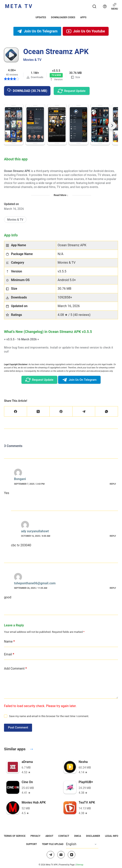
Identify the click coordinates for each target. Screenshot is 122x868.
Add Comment (15, 669)
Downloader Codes (63, 17)
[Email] (61, 855)
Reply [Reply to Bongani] (113, 484)
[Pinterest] (61, 411)
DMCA (78, 836)
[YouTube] (72, 855)
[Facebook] (16, 411)
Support (31, 844)
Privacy (35, 836)
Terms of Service (15, 836)
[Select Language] (82, 844)
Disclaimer (93, 836)
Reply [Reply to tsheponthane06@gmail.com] (113, 588)
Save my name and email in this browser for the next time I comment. (49, 716)
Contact (64, 836)
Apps (83, 17)
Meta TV (19, 6)
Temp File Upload (53, 844)
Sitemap (80, 865)
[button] (14, 125)
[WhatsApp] (107, 411)
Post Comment (18, 727)
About (49, 836)
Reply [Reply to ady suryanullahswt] (113, 536)
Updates (41, 17)
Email (9, 654)
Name (9, 642)
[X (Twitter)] (38, 411)
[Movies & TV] (15, 220)
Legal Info (112, 836)
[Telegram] (84, 411)
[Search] (94, 6)
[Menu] (115, 6)
